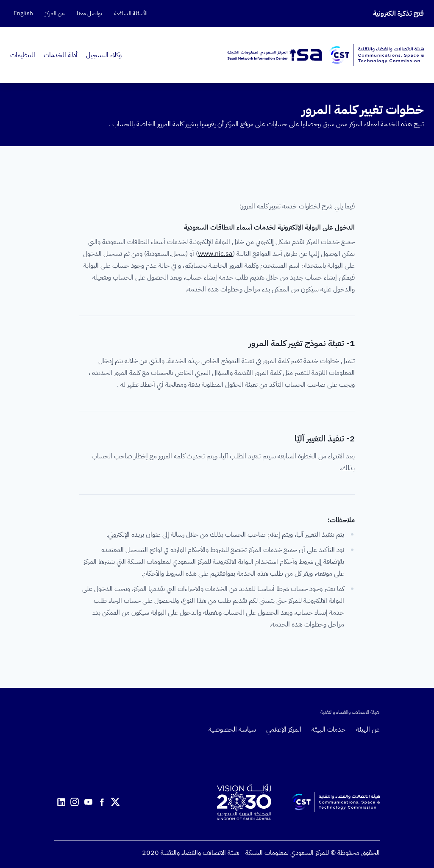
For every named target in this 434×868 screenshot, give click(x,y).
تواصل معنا (89, 14)
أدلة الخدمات (61, 55)
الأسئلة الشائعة (131, 14)
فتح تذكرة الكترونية (398, 14)
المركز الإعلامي (284, 729)
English (23, 14)
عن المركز (55, 14)
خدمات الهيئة (329, 729)
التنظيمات (23, 55)
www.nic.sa (215, 254)
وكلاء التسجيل (104, 55)
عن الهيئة (368, 729)
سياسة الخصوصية (232, 729)
